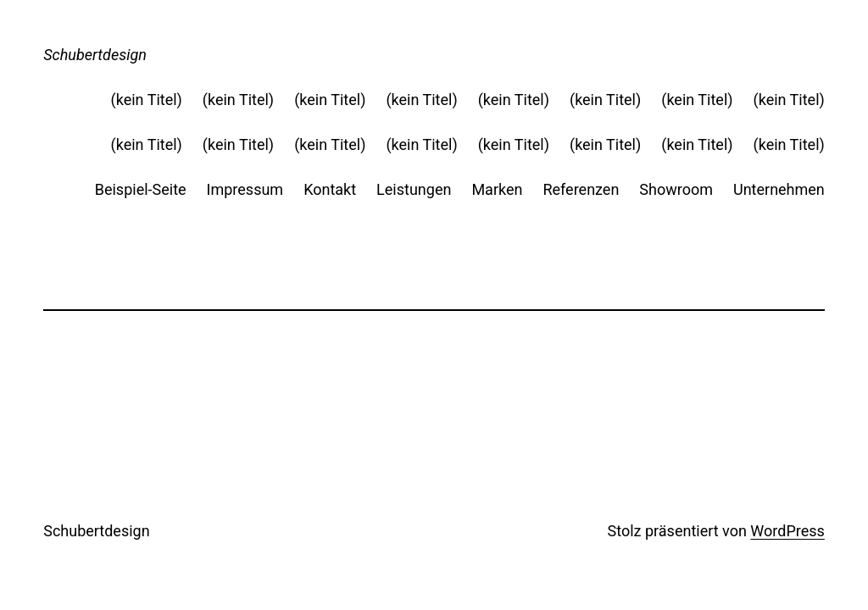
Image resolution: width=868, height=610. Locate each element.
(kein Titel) (147, 100)
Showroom (676, 189)
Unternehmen (779, 189)
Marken (497, 189)
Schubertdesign (95, 55)
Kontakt (330, 189)
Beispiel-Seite (141, 189)
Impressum (245, 189)
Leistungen (414, 189)
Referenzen (581, 189)
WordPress (787, 531)
